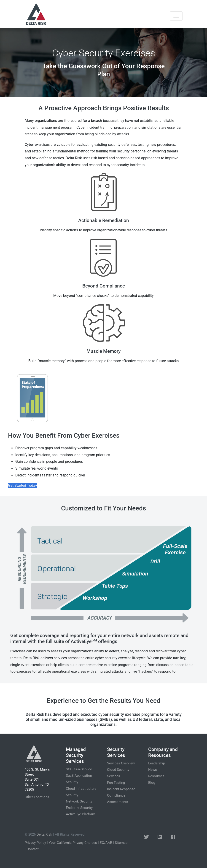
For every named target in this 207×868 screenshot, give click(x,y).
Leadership (157, 763)
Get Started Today (23, 485)
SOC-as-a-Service (79, 769)
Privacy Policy (35, 843)
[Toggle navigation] (176, 16)
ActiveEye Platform (81, 814)
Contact (33, 849)
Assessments (118, 802)
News (153, 770)
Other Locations (37, 797)
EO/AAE (106, 843)
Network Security (79, 801)
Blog (152, 783)
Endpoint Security (79, 808)
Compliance (116, 795)
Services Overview (121, 763)
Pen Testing (116, 783)
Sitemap (121, 843)
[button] (147, 837)
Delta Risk (44, 834)
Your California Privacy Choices (73, 843)
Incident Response (121, 789)
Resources (156, 776)
